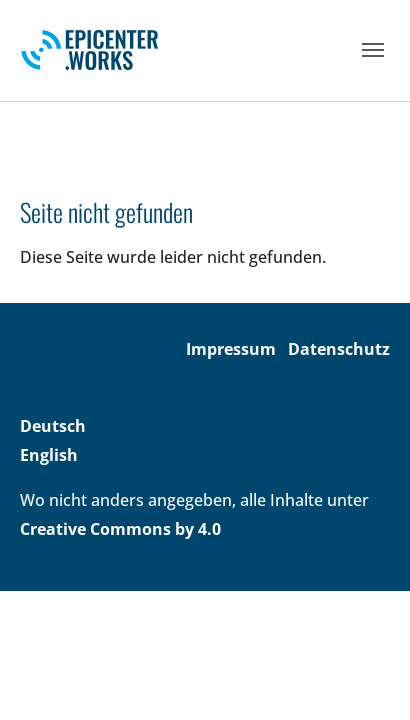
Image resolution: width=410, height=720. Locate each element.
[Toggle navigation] (373, 50)
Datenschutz (339, 349)
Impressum (231, 349)
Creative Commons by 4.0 (120, 529)
